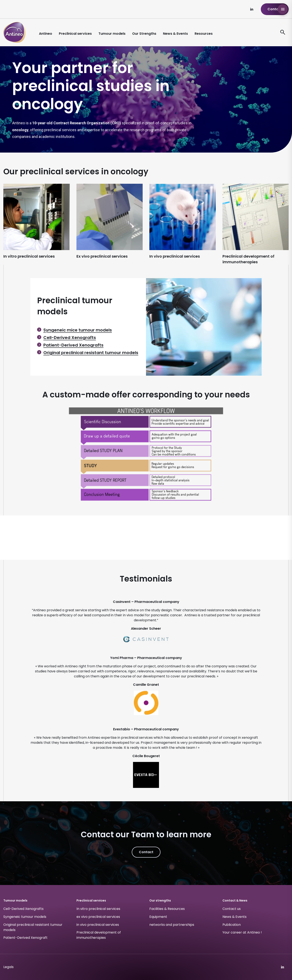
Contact (275, 9)
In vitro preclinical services (98, 909)
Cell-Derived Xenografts (70, 338)
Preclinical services (75, 34)
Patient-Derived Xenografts (73, 345)
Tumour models (112, 34)
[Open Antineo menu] (283, 9)
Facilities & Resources (167, 909)
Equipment (158, 917)
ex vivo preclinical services (98, 917)
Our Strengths (144, 34)
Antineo (46, 34)
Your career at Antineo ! (242, 933)
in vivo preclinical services (98, 925)
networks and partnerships (172, 925)
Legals (8, 967)
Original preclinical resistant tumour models (91, 353)
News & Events (175, 34)
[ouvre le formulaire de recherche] (283, 32)
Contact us (232, 909)
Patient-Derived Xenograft (25, 938)
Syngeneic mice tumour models (78, 330)
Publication (232, 925)
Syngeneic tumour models (25, 917)
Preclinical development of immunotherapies (99, 935)
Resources (204, 34)
